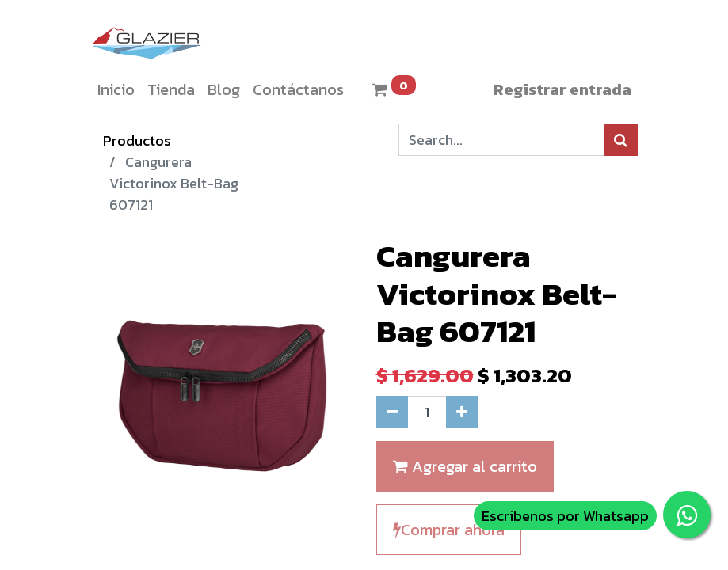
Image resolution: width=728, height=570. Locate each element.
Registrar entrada (562, 89)
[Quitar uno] (392, 412)
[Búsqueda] (621, 140)
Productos (137, 141)
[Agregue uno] (462, 412)
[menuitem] (116, 89)
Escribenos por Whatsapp (565, 516)
